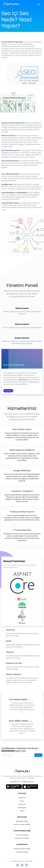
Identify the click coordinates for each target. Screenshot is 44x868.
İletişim (22, 811)
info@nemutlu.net (28, 782)
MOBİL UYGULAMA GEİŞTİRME (22, 825)
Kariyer (22, 801)
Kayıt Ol (39, 755)
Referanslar (22, 804)
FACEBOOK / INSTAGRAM (22, 838)
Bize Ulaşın (8, 391)
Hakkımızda (22, 798)
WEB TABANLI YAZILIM (22, 821)
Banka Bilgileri (22, 808)
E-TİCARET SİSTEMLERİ (22, 852)
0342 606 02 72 (15, 782)
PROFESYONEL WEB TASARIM (22, 849)
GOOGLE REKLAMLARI (22, 835)
